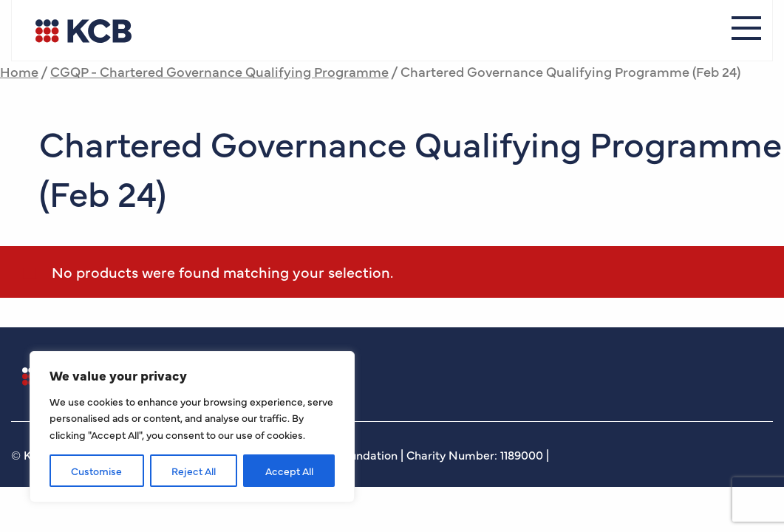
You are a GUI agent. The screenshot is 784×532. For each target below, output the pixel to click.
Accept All (289, 471)
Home (19, 71)
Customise (96, 471)
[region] (192, 427)
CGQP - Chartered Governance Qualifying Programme (219, 71)
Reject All (194, 471)
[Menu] (746, 30)
